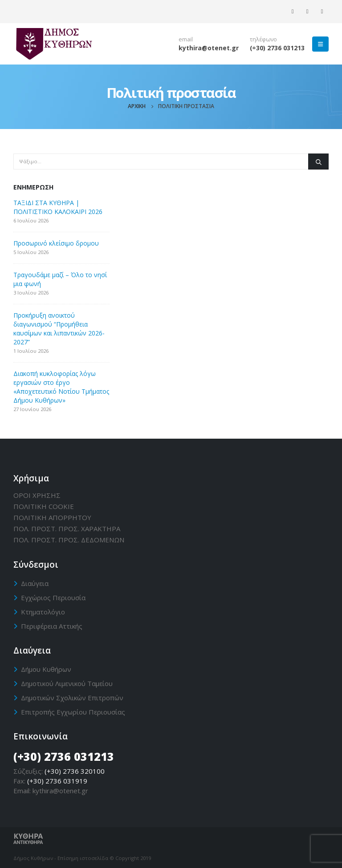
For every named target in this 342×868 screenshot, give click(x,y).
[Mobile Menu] (320, 44)
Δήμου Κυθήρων (46, 669)
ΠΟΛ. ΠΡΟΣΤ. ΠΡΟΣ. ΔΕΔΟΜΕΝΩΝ (69, 540)
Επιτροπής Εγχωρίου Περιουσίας (73, 712)
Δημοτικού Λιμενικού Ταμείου (67, 683)
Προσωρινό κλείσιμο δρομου (56, 243)
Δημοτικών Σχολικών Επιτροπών (72, 698)
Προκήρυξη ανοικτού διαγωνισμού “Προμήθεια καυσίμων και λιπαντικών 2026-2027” (59, 329)
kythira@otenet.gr (209, 48)
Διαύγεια (35, 583)
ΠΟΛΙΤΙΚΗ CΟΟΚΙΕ (44, 506)
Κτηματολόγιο (43, 612)
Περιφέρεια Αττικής (52, 626)
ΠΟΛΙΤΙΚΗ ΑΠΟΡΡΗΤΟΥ (52, 517)
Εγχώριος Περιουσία (53, 598)
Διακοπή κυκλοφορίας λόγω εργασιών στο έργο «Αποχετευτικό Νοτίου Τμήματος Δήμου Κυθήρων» (61, 387)
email (186, 39)
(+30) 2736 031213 (277, 48)
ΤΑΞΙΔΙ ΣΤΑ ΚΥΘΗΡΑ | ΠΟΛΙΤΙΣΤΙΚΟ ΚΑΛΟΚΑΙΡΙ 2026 (58, 207)
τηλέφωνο (263, 39)
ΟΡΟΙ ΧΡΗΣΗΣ (37, 495)
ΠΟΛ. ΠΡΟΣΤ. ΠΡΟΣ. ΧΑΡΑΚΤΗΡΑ (67, 529)
